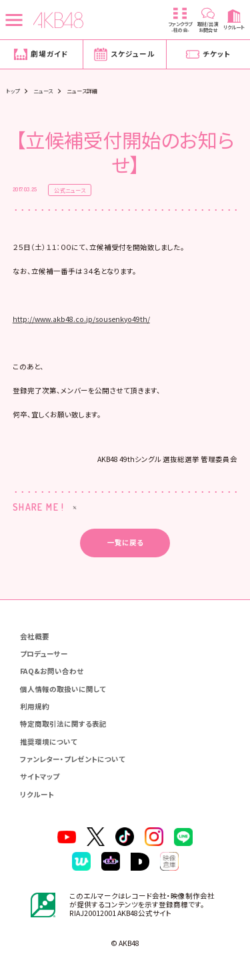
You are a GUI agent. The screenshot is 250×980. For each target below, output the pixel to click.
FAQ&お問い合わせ (52, 671)
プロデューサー (44, 654)
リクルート (37, 794)
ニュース (43, 91)
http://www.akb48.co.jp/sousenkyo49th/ (81, 319)
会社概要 (35, 636)
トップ (13, 91)
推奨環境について (49, 742)
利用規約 (35, 706)
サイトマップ (40, 776)
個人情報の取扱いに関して (63, 689)
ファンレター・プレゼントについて (73, 759)
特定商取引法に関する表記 (63, 724)
